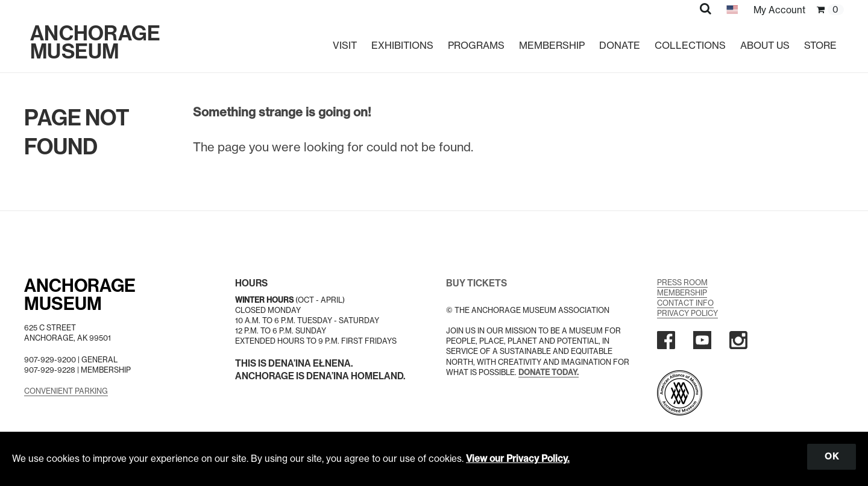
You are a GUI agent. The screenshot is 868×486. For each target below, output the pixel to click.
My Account (779, 10)
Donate (620, 45)
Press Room (682, 282)
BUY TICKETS (476, 283)
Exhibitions (402, 45)
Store (820, 45)
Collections (690, 45)
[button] (706, 8)
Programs (476, 45)
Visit (345, 45)
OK (832, 456)
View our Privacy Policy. (518, 459)
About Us (765, 45)
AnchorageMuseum (80, 295)
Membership (552, 45)
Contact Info (685, 303)
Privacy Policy (687, 313)
